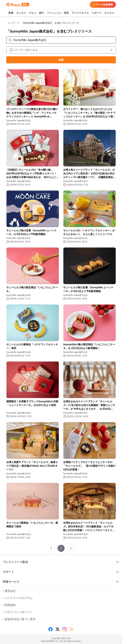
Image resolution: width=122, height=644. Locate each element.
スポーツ (97, 13)
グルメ (32, 13)
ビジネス (109, 13)
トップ (11, 23)
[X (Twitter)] (58, 629)
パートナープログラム (18, 598)
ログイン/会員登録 (103, 5)
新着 (11, 13)
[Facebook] (51, 629)
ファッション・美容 (58, 13)
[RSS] (72, 629)
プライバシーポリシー (18, 612)
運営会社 (9, 591)
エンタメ (21, 13)
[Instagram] (65, 629)
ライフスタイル (80, 13)
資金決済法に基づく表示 (19, 619)
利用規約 (9, 605)
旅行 (41, 13)
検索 (61, 60)
